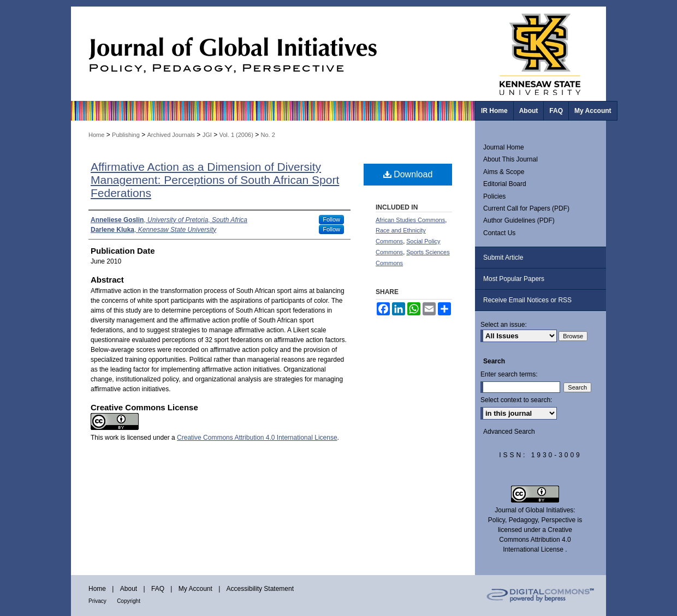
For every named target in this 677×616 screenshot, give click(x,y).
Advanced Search (509, 432)
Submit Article (503, 258)
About (129, 589)
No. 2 (268, 135)
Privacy (97, 601)
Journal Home (504, 147)
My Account (195, 589)
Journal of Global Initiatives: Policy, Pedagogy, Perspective (273, 54)
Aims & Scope (504, 172)
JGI (207, 135)
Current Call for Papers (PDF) (526, 208)
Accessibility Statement (260, 589)
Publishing (126, 135)
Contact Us (499, 233)
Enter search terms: (509, 374)
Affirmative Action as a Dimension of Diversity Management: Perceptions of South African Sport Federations (215, 180)
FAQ (158, 589)
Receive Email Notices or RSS (527, 300)
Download (408, 174)
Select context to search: (516, 400)
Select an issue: (504, 325)
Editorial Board (505, 184)
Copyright (129, 601)
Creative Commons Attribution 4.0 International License (257, 438)
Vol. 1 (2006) (236, 135)
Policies (494, 196)
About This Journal (510, 159)
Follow (331, 219)
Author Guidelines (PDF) (519, 220)
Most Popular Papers (514, 279)
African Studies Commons (410, 220)
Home (96, 135)
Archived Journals (171, 135)
